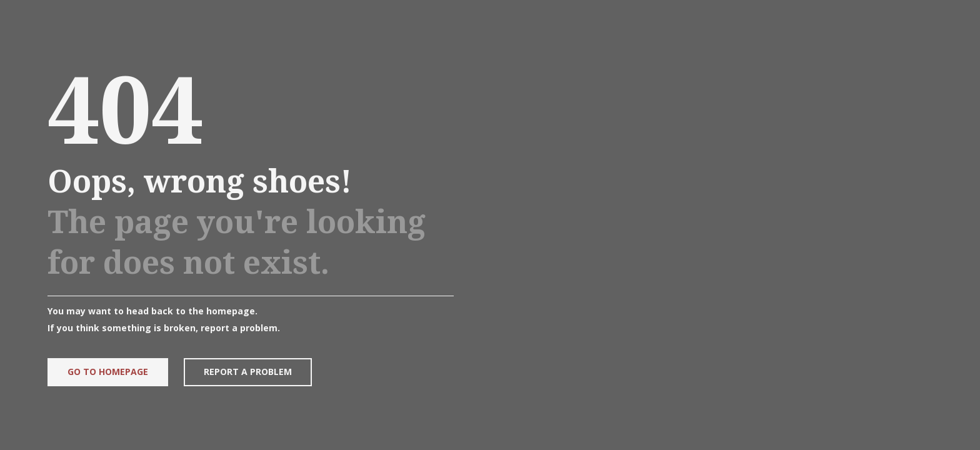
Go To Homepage (107, 372)
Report (247, 372)
